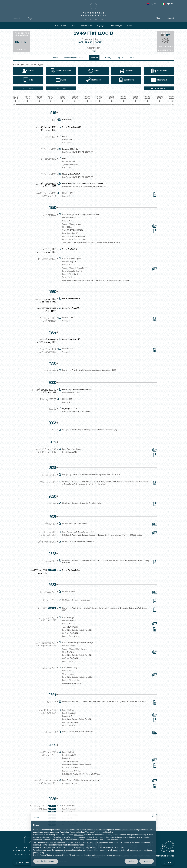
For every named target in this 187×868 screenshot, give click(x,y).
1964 (53, 332)
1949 (53, 113)
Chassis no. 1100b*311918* (71, 174)
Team (159, 18)
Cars (73, 25)
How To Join (60, 25)
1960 (53, 292)
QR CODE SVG (165, 50)
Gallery (108, 58)
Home (55, 58)
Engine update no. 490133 (71, 408)
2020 (52, 496)
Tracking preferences (60, 862)
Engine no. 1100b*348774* (71, 149)
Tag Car (120, 58)
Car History (94, 58)
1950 (53, 207)
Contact (171, 18)
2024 (52, 695)
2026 (52, 799)
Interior (65, 137)
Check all (28, 88)
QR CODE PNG (165, 47)
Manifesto (17, 18)
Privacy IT (35, 862)
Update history (159, 88)
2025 (52, 745)
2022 (52, 554)
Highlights (101, 25)
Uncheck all (61, 88)
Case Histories (86, 25)
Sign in (153, 3)
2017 (53, 442)
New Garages (116, 25)
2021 (53, 517)
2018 (53, 467)
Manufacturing (67, 120)
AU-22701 (22, 50)
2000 (52, 382)
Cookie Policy (45, 862)
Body (64, 158)
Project (31, 18)
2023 (52, 585)
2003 (52, 423)
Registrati (170, 3)
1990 (53, 363)
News (129, 25)
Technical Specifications (74, 58)
